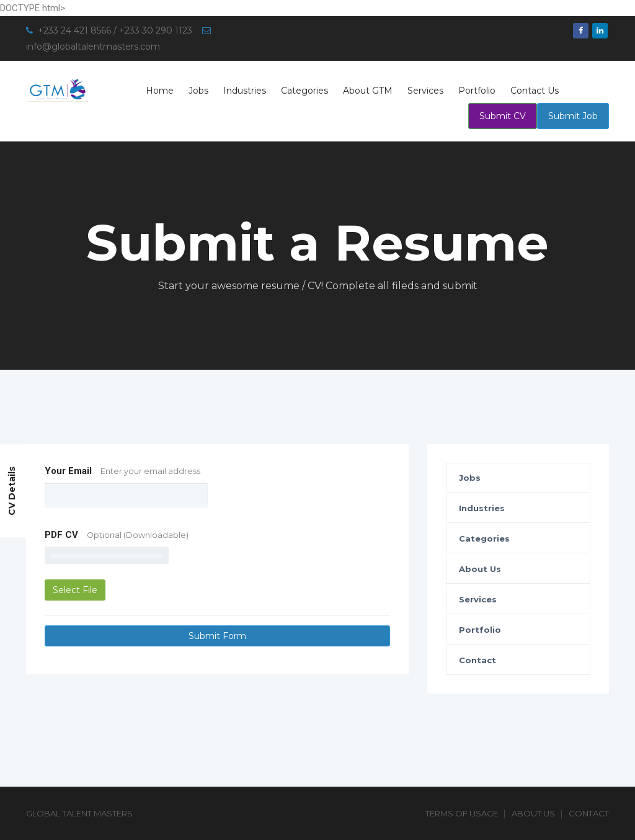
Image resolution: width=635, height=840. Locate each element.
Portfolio (477, 91)
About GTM (368, 91)
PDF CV (117, 535)
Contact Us (535, 91)
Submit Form (217, 636)
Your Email (122, 471)
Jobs (198, 91)
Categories (304, 91)
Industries (245, 91)
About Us (480, 569)
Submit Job (573, 116)
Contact (477, 660)
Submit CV (503, 116)
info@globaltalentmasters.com (93, 47)
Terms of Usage (462, 813)
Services (425, 91)
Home (160, 91)
